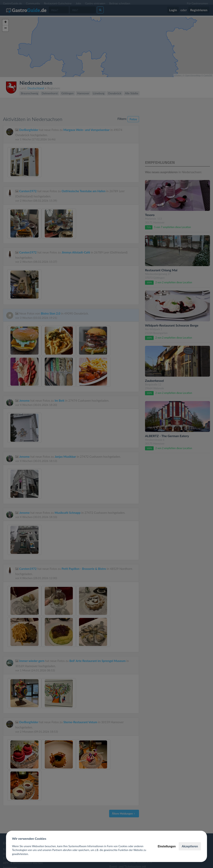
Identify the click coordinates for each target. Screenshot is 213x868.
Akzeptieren (190, 846)
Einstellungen (167, 846)
